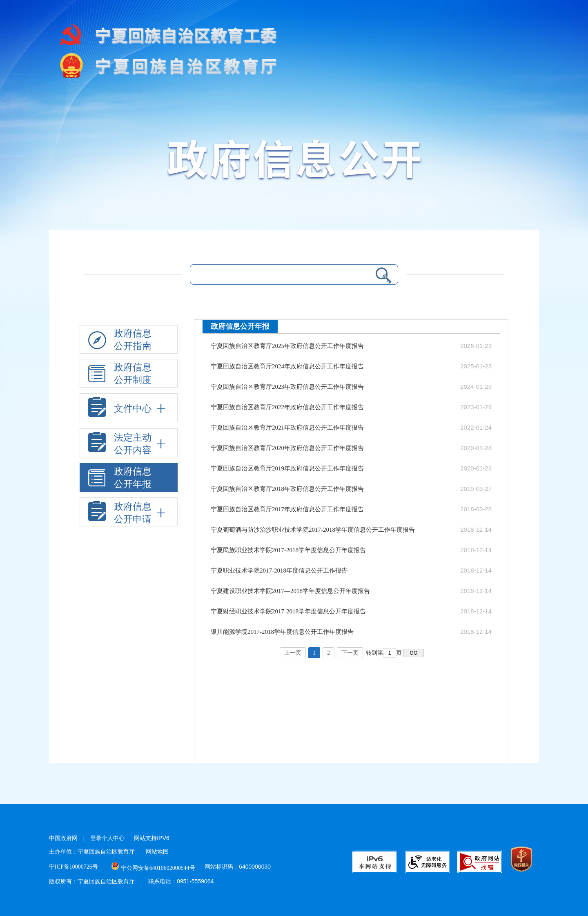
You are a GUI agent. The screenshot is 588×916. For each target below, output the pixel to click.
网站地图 (157, 852)
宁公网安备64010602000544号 (153, 868)
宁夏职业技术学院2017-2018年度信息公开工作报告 (279, 571)
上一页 (293, 653)
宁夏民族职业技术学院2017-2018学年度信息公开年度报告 (288, 550)
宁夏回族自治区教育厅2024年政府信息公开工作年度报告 (287, 366)
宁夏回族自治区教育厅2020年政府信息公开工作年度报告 (287, 448)
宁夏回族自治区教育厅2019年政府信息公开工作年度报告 (287, 468)
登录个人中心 (107, 838)
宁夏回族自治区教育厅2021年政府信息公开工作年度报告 (287, 428)
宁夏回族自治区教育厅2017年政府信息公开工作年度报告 (287, 509)
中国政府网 (63, 838)
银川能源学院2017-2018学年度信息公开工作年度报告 (282, 632)
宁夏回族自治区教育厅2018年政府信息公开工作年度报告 (287, 489)
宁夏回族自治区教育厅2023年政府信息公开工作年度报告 (287, 387)
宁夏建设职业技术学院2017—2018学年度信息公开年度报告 (290, 591)
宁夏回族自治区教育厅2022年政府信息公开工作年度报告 (287, 407)
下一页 (350, 653)
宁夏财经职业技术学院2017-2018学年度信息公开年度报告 (288, 611)
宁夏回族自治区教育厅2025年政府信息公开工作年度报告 (287, 346)
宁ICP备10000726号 (73, 867)
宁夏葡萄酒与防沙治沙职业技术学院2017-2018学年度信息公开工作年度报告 (313, 530)
